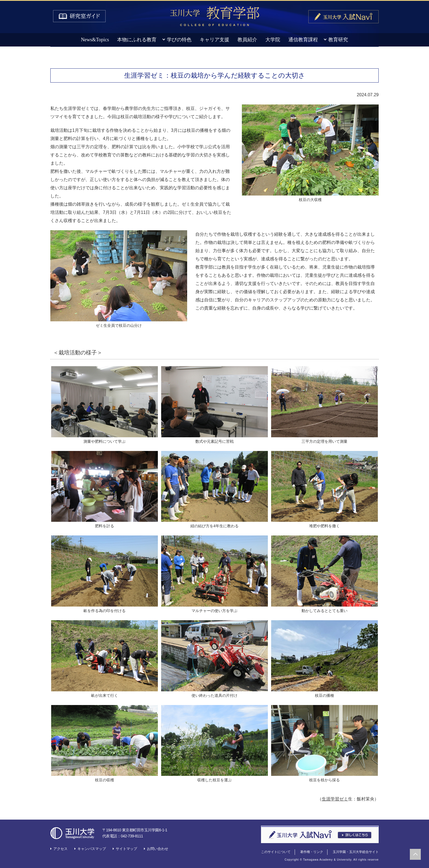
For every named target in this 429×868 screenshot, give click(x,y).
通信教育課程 (303, 40)
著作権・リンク (312, 852)
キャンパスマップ (92, 849)
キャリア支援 (215, 40)
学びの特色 (179, 40)
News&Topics (95, 40)
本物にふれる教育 (137, 40)
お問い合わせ (158, 849)
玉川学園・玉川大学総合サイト (356, 852)
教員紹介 (247, 40)
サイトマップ (126, 849)
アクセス (60, 849)
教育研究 (338, 40)
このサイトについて (276, 852)
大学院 (273, 40)
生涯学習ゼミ (335, 799)
